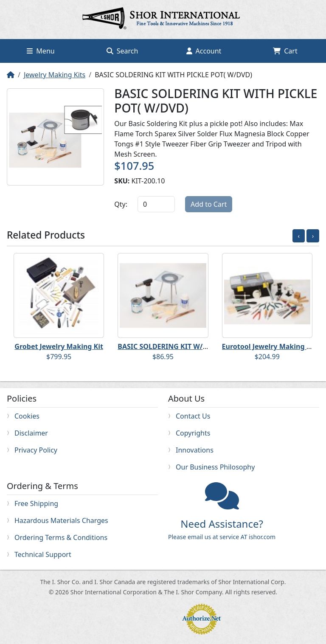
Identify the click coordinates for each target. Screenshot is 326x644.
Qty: (121, 204)
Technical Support (43, 554)
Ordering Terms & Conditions (61, 537)
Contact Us (193, 416)
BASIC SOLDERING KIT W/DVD (167, 346)
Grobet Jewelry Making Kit (59, 346)
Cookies (27, 416)
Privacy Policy (36, 450)
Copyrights (193, 433)
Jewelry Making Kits (55, 75)
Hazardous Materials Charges (61, 520)
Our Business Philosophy (215, 467)
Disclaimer (31, 433)
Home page (163, 20)
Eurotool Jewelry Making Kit (269, 346)
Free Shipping (36, 503)
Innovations (195, 450)
